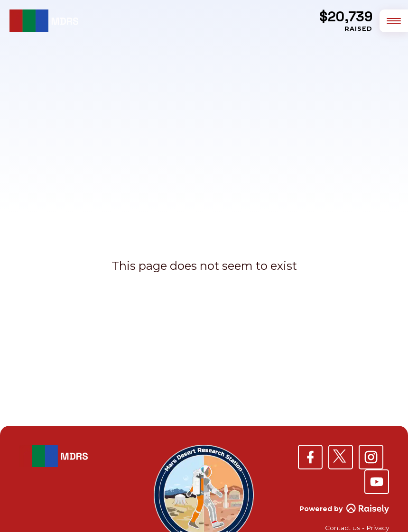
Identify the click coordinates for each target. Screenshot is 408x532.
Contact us (343, 528)
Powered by (344, 509)
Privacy (378, 528)
